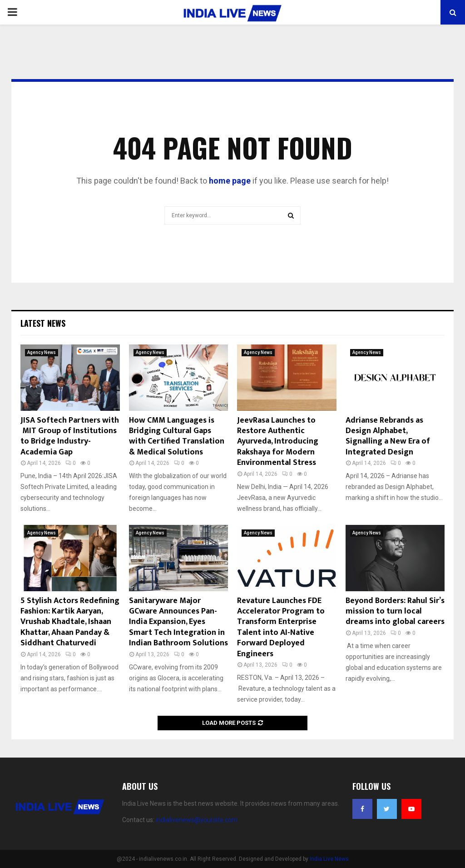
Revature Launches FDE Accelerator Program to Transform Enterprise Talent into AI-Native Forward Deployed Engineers (281, 627)
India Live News (329, 859)
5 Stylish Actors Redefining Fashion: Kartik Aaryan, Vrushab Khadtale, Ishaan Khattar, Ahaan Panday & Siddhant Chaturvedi (70, 622)
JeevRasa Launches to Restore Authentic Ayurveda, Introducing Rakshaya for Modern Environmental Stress (278, 442)
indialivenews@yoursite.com (197, 820)
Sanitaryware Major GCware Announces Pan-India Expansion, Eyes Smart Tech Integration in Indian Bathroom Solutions (178, 622)
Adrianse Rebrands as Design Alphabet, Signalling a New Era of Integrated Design (388, 436)
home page (230, 181)
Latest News (43, 323)
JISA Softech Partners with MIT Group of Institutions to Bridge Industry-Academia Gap (70, 436)
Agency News (42, 352)
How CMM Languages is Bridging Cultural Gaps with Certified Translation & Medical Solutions (177, 436)
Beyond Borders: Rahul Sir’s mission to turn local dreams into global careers (395, 611)
